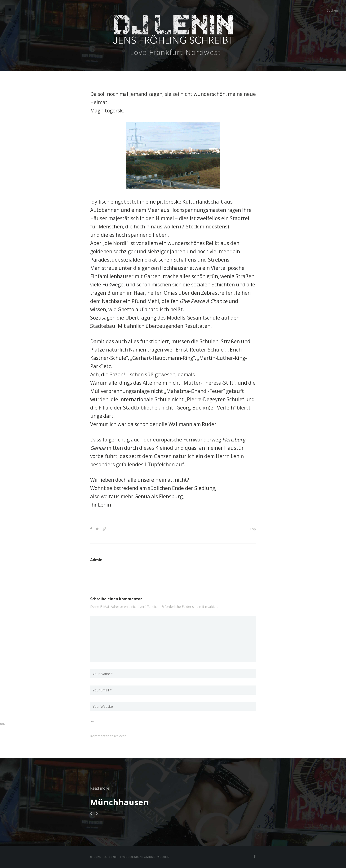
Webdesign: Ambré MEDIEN (146, 857)
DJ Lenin (111, 857)
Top (253, 529)
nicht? (182, 480)
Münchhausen (119, 802)
